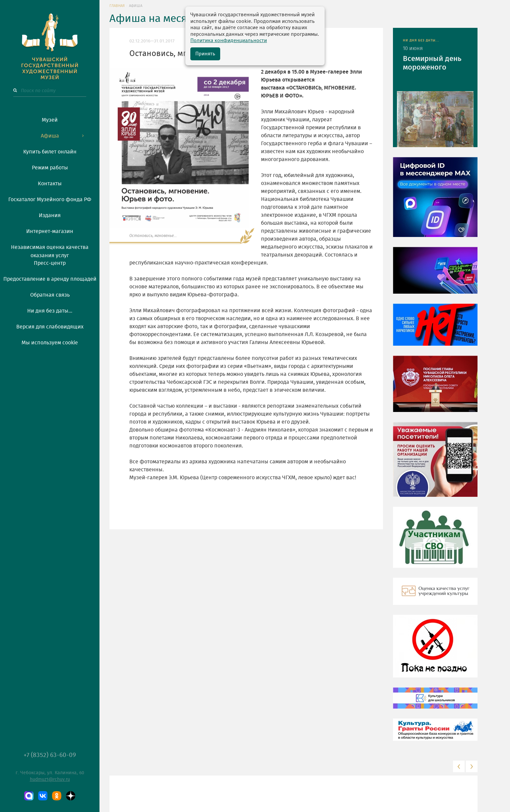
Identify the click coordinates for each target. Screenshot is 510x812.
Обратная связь (50, 295)
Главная (117, 6)
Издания (50, 215)
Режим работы (50, 168)
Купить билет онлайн (50, 152)
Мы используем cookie (50, 343)
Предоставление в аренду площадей (50, 279)
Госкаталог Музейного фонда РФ (50, 200)
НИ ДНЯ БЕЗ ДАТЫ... (421, 40)
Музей (50, 120)
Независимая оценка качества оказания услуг (50, 250)
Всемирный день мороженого (432, 63)
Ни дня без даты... (50, 311)
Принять (205, 54)
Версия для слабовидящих (50, 327)
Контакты (50, 184)
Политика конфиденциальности (229, 41)
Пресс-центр (50, 263)
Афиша (50, 136)
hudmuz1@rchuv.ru (50, 780)
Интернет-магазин (50, 231)
